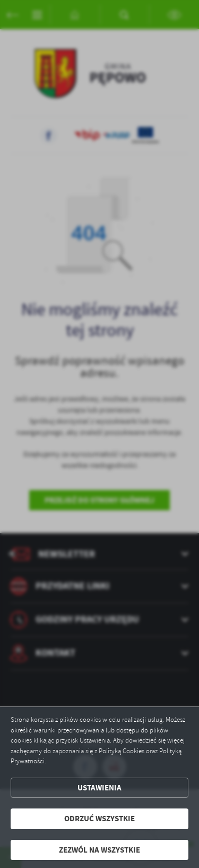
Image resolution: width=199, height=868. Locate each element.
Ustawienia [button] (99, 788)
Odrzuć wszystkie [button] (99, 819)
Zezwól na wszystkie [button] (99, 850)
